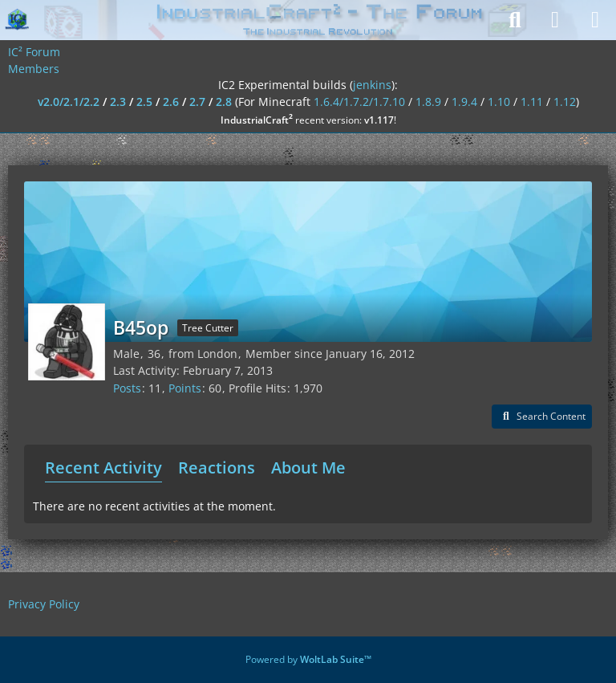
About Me (308, 468)
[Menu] (595, 20)
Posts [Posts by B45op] (127, 388)
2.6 (171, 102)
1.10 (499, 102)
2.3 (118, 102)
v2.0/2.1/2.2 (69, 102)
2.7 (197, 102)
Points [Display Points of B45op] (185, 388)
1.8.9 (428, 102)
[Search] (515, 20)
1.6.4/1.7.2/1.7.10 (359, 102)
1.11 (532, 102)
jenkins (372, 85)
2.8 (224, 102)
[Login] (555, 20)
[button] (542, 417)
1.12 (565, 102)
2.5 (144, 102)
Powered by (308, 659)
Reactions (217, 468)
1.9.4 (464, 102)
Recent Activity (103, 468)
